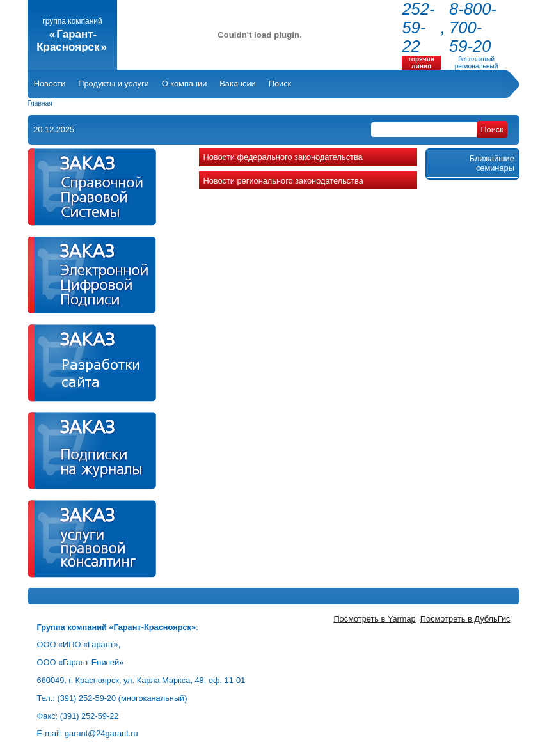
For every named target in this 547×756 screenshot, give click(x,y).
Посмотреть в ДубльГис (465, 619)
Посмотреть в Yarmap (374, 619)
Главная (40, 103)
